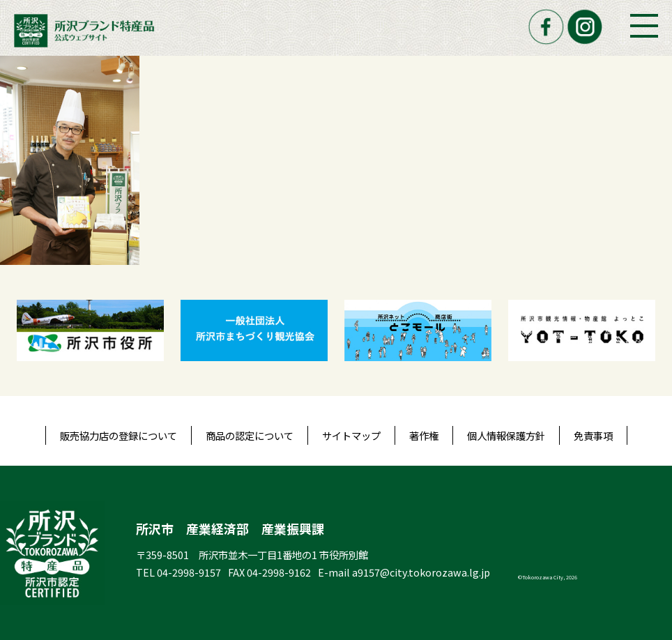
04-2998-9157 (189, 572)
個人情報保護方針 (506, 435)
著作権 (424, 435)
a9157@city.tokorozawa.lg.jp (421, 572)
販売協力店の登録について (119, 435)
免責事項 (593, 435)
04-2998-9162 (279, 572)
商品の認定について (250, 435)
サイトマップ (351, 435)
